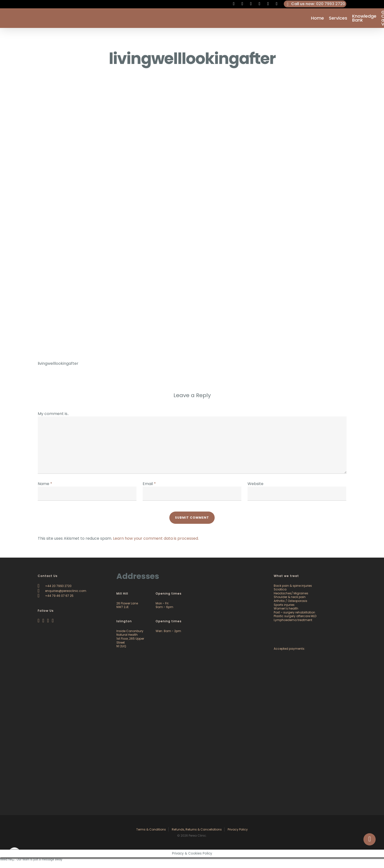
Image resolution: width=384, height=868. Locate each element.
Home (317, 18)
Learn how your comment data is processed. (156, 538)
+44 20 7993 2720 (55, 586)
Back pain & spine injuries (293, 586)
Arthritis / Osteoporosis (291, 601)
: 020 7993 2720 (315, 4)
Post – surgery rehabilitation (294, 612)
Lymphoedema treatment (293, 620)
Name (45, 484)
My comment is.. (53, 414)
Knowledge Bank (364, 18)
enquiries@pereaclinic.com (62, 591)
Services (338, 18)
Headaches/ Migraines (291, 593)
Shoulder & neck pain (290, 597)
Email (149, 484)
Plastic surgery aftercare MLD (295, 616)
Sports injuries (284, 605)
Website (255, 484)
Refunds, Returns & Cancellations (197, 829)
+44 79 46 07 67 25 (56, 596)
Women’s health (286, 608)
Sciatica (280, 589)
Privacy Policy (238, 829)
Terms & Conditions (151, 829)
